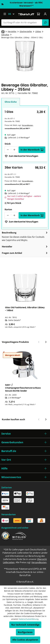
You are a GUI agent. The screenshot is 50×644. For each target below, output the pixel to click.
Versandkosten (27, 125)
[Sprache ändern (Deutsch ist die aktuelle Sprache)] (13, 14)
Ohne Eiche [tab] (11, 102)
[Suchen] (45, 23)
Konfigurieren (25, 632)
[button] (25, 434)
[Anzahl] (11, 150)
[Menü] (5, 14)
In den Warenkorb (32, 150)
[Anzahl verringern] (8, 150)
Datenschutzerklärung (29, 619)
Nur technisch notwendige (25, 625)
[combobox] (22, 23)
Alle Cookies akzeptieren (25, 640)
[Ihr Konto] (45, 14)
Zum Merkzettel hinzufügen (21, 156)
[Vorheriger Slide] (39, 342)
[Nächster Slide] (46, 342)
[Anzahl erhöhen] (14, 150)
